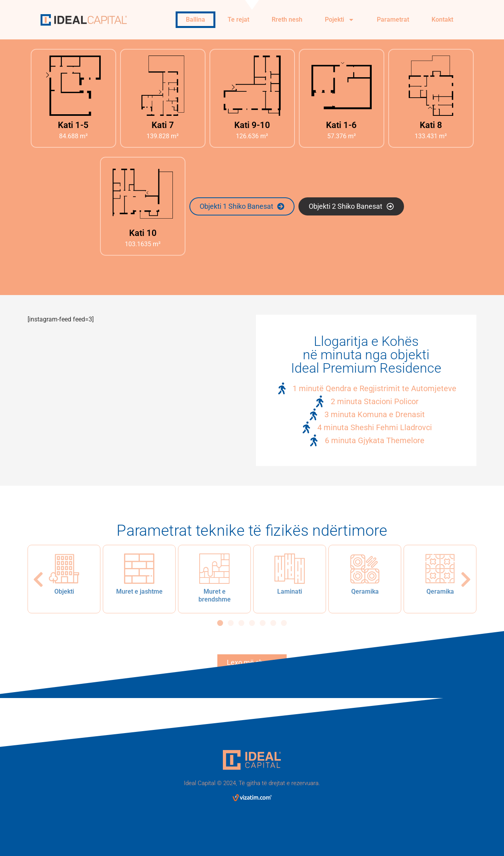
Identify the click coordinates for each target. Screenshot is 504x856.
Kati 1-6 (341, 125)
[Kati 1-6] (342, 86)
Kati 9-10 (252, 125)
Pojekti (340, 20)
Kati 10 (143, 233)
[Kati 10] (143, 194)
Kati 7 (163, 125)
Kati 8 (431, 125)
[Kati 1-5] (73, 86)
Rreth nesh (287, 19)
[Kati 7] (163, 86)
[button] (38, 579)
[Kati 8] (431, 86)
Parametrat (393, 19)
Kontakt (442, 19)
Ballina (195, 19)
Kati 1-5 (73, 125)
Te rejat (238, 19)
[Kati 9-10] (252, 86)
